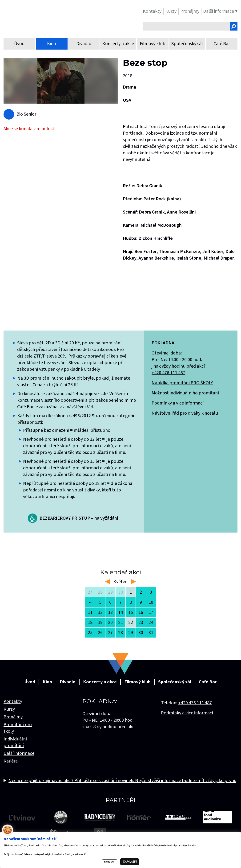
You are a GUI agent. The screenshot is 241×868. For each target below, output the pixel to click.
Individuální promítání (15, 742)
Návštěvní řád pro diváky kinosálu (185, 413)
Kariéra (11, 761)
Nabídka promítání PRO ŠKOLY (182, 383)
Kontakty (13, 701)
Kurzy (9, 709)
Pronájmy (13, 717)
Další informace (19, 753)
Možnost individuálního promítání (185, 393)
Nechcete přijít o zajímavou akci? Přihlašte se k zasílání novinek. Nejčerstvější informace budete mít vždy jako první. (122, 781)
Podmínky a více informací (178, 403)
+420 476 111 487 (168, 373)
